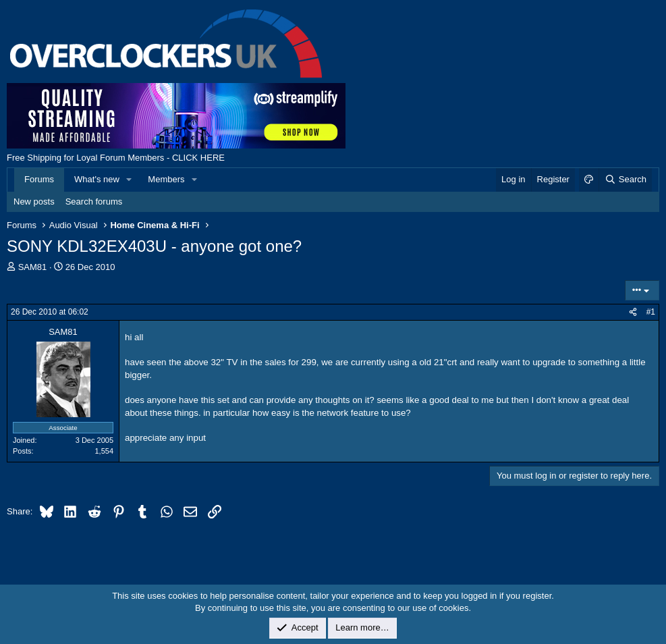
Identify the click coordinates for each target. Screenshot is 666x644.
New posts (34, 202)
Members (166, 179)
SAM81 (33, 267)
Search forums (94, 202)
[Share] (633, 312)
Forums (39, 179)
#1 (651, 312)
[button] (130, 180)
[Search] (625, 180)
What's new (97, 179)
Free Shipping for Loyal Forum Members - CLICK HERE (116, 158)
